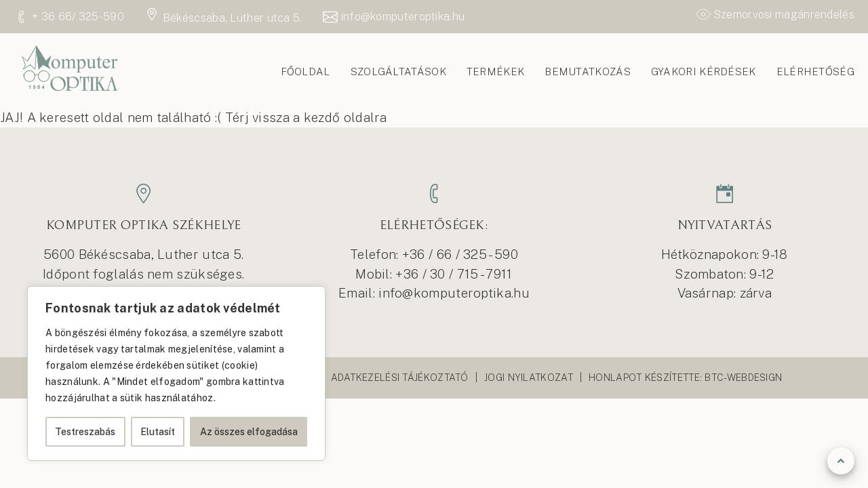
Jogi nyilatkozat (529, 378)
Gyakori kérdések (704, 72)
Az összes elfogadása (249, 432)
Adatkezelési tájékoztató (400, 378)
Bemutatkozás (588, 72)
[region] (176, 373)
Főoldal (305, 72)
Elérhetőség (815, 72)
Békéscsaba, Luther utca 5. (223, 16)
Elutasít (158, 432)
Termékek (495, 72)
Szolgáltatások (398, 72)
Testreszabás (85, 432)
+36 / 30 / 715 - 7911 (454, 274)
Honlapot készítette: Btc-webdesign (685, 378)
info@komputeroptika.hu (452, 293)
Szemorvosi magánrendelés (775, 17)
